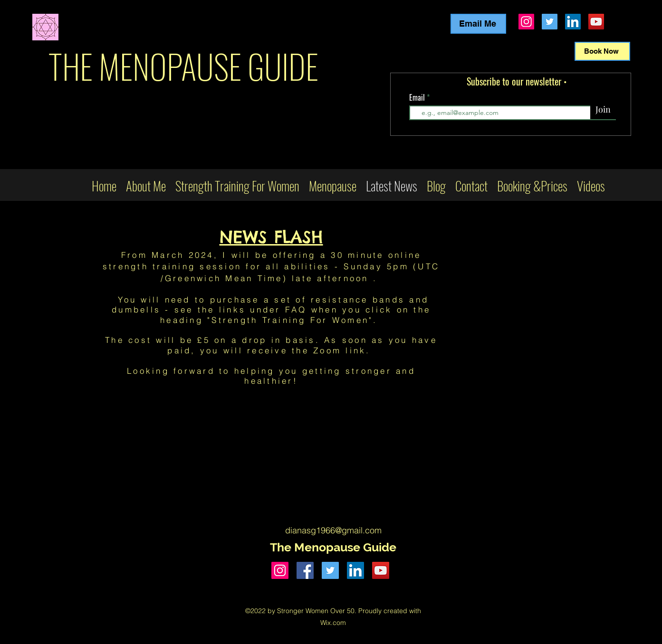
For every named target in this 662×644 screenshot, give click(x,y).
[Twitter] (550, 22)
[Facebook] (305, 570)
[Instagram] (526, 22)
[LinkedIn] (573, 22)
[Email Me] (478, 24)
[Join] (603, 110)
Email (418, 97)
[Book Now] (602, 51)
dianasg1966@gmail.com (333, 530)
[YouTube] (596, 22)
